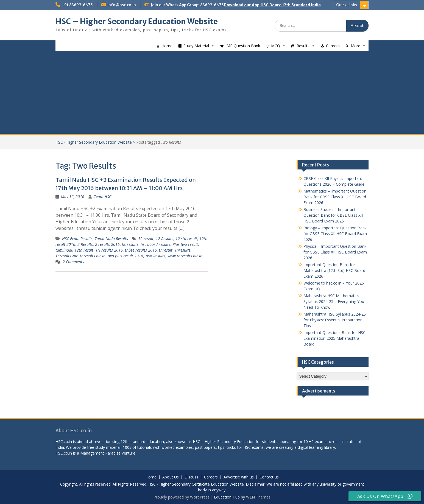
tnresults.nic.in (93, 256)
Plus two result (185, 244)
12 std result (186, 239)
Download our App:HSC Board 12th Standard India (272, 5)
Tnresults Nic (67, 256)
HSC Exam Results (77, 239)
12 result (146, 239)
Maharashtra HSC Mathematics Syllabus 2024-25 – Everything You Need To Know (334, 301)
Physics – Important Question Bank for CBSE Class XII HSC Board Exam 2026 (335, 252)
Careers (333, 46)
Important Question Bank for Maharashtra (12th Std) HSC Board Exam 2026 (334, 270)
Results (303, 46)
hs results (130, 244)
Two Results (155, 256)
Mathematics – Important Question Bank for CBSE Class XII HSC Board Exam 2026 (335, 197)
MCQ (276, 46)
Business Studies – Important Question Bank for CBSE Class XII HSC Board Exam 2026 (333, 215)
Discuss (191, 477)
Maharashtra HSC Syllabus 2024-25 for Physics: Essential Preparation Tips (335, 320)
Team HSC (103, 197)
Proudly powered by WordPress (182, 497)
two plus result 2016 (125, 256)
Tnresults (182, 250)
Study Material (196, 46)
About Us (171, 477)
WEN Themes (258, 497)
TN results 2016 (109, 250)
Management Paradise (100, 453)
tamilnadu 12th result (74, 250)
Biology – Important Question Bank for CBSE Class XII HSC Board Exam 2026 (335, 234)
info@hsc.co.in (122, 5)
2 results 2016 (107, 244)
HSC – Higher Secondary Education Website (137, 21)
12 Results (164, 239)
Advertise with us (239, 477)
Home (167, 46)
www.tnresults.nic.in (185, 256)
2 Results (85, 244)
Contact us (269, 477)
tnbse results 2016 (141, 250)
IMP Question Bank (243, 46)
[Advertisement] (212, 93)
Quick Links (347, 5)
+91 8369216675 (77, 5)
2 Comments (73, 262)
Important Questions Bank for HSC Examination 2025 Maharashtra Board (334, 338)
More (355, 46)
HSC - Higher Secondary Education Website (94, 142)
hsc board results (155, 244)
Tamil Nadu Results (111, 239)
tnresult (166, 250)
